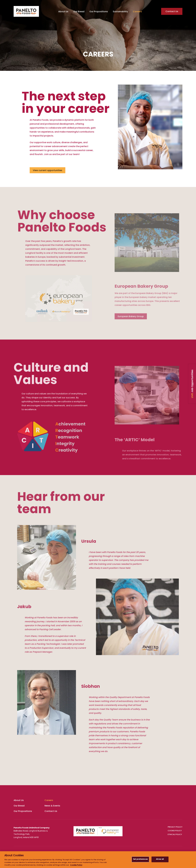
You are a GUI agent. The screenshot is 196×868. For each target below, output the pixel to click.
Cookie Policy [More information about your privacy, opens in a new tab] (76, 865)
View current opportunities (48, 171)
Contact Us (172, 12)
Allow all (160, 859)
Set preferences (140, 859)
